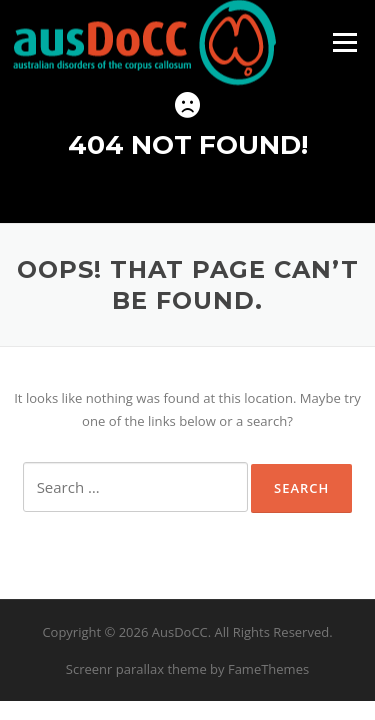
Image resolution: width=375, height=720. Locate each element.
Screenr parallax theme (136, 669)
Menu (344, 42)
